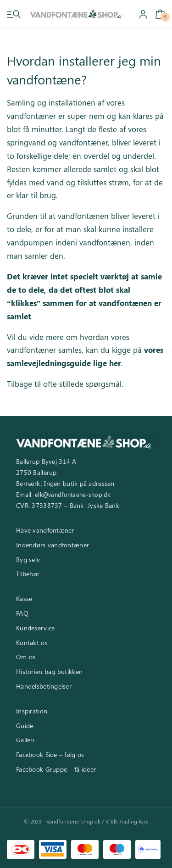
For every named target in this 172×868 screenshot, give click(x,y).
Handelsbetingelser (44, 686)
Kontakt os (32, 643)
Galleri (25, 740)
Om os (26, 657)
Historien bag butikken (49, 671)
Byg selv (28, 559)
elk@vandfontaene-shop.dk (73, 494)
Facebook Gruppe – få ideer (56, 769)
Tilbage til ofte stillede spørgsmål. (65, 384)
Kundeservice (35, 628)
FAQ (22, 613)
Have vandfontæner (45, 530)
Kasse (24, 598)
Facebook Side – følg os (50, 754)
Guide (25, 726)
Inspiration (32, 711)
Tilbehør (28, 574)
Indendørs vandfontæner (53, 545)
